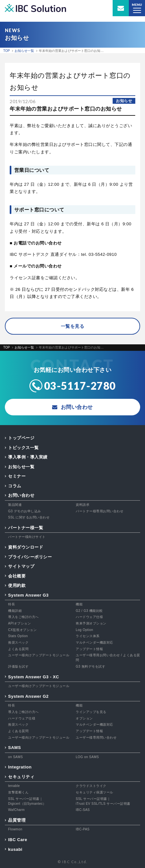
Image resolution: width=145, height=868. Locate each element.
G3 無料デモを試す (90, 666)
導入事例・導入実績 (28, 457)
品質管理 (17, 820)
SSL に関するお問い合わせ (29, 517)
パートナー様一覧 (26, 528)
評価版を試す (18, 666)
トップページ (21, 438)
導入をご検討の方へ (23, 617)
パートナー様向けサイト (27, 537)
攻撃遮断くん (18, 792)
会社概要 (17, 576)
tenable (14, 786)
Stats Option (18, 636)
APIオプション (19, 623)
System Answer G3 (28, 595)
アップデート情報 (89, 649)
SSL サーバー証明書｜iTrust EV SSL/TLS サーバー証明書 (103, 801)
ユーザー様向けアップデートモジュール (39, 655)
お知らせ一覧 (21, 467)
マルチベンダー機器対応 (95, 642)
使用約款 (17, 585)
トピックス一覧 (23, 448)
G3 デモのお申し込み (25, 511)
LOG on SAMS (87, 757)
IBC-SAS (83, 810)
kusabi (15, 849)
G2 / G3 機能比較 (89, 611)
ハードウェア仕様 (89, 617)
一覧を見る (73, 326)
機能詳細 (15, 611)
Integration (20, 767)
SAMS (15, 748)
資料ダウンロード (26, 547)
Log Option (84, 630)
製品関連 (15, 505)
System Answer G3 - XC (33, 677)
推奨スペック (18, 642)
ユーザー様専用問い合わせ (96, 737)
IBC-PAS (83, 829)
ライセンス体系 (88, 636)
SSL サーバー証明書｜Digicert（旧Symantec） (27, 801)
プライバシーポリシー (30, 557)
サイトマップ (21, 566)
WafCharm (16, 810)
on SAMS (16, 757)
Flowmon (15, 829)
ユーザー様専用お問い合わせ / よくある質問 (108, 658)
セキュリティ (21, 777)
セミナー (17, 476)
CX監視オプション (22, 630)
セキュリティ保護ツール (95, 792)
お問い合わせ (21, 495)
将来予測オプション (91, 623)
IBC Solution (35, 8)
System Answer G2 (28, 696)
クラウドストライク (91, 786)
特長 (11, 604)
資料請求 (83, 505)
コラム (15, 486)
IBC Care (18, 840)
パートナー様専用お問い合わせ (100, 511)
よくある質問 (18, 649)
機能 (79, 604)
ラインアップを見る (91, 712)
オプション (84, 718)
